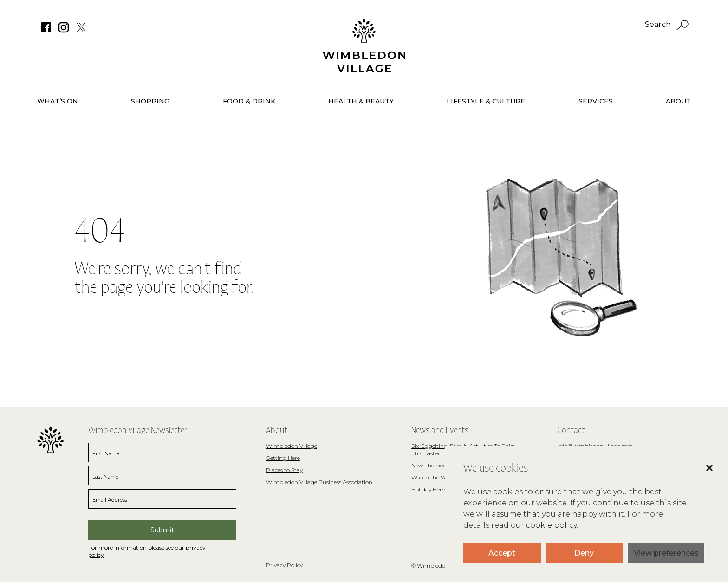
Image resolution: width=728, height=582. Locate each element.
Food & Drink (249, 101)
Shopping (150, 101)
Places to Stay (284, 470)
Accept (502, 553)
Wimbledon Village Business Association (319, 482)
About (678, 101)
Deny (584, 553)
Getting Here (283, 458)
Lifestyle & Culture (486, 101)
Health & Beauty (361, 101)
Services (596, 101)
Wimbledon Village (292, 446)
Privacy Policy (284, 565)
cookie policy (551, 525)
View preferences (666, 553)
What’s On (58, 101)
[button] (700, 482)
